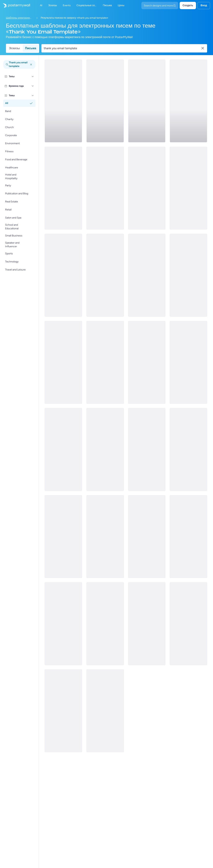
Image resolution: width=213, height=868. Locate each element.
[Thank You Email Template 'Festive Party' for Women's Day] (105, 624)
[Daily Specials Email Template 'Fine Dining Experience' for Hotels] (188, 275)
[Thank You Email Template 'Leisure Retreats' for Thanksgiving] (105, 275)
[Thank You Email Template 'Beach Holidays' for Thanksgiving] (63, 101)
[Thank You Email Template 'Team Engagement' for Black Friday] (63, 624)
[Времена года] (33, 86)
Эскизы (14, 48)
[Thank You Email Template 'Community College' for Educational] (188, 449)
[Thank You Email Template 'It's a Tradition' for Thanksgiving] (63, 275)
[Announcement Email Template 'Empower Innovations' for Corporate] (105, 537)
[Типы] (33, 76)
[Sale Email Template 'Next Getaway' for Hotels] (105, 101)
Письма (31, 48)
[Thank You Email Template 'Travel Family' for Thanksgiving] (105, 362)
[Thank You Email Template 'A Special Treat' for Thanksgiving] (147, 275)
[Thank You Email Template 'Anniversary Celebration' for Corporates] (188, 624)
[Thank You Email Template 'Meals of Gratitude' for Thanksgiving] (63, 188)
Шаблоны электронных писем (20, 18)
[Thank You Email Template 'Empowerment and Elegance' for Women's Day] (188, 362)
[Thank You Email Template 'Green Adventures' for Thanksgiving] (147, 362)
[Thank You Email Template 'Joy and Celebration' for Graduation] (105, 711)
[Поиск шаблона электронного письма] (122, 48)
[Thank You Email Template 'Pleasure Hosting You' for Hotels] (147, 449)
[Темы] (33, 96)
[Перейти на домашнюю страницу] (15, 5)
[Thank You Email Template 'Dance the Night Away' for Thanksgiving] (147, 101)
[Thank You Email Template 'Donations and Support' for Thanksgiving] (188, 188)
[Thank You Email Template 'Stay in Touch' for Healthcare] (188, 537)
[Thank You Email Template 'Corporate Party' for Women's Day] (63, 537)
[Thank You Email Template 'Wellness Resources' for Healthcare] (105, 449)
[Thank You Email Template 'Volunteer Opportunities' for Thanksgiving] (63, 362)
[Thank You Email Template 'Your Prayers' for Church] (147, 537)
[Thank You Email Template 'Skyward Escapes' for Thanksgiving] (147, 188)
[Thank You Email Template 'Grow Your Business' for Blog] (63, 449)
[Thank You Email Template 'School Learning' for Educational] (147, 624)
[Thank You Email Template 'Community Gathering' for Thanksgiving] (105, 188)
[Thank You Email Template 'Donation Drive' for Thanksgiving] (188, 101)
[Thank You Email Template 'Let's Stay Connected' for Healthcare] (63, 711)
